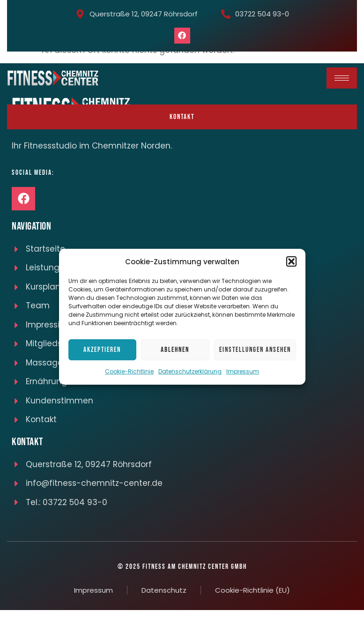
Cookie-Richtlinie (129, 371)
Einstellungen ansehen (255, 350)
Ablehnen (175, 350)
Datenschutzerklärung (190, 371)
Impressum (243, 371)
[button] (291, 261)
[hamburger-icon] (342, 78)
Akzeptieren (102, 350)
